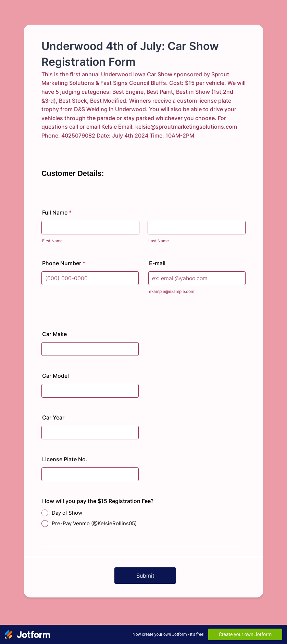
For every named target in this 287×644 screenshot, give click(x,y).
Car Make (54, 334)
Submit (145, 576)
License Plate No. (65, 459)
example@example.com (172, 291)
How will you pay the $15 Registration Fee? (98, 501)
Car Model (55, 376)
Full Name (57, 212)
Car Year (53, 417)
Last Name (159, 241)
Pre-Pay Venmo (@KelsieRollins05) (94, 523)
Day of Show (67, 513)
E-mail (157, 263)
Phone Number (64, 263)
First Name (52, 241)
